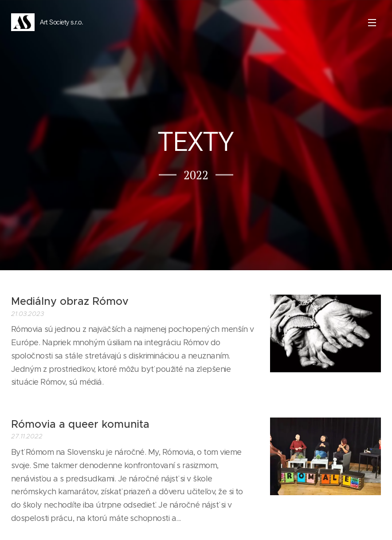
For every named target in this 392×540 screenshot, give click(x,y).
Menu (372, 23)
